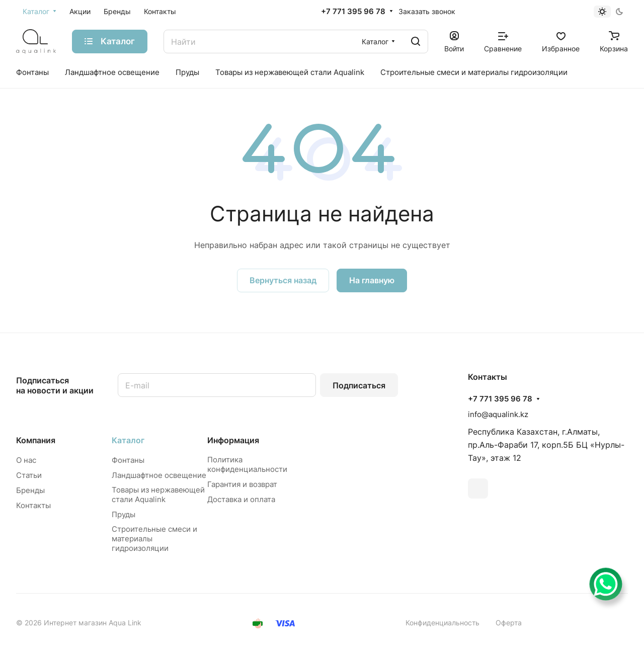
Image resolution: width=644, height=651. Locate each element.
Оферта (509, 623)
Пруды (124, 514)
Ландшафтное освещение (159, 475)
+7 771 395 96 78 (353, 12)
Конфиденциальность (442, 623)
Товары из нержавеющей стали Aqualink (158, 495)
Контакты (33, 505)
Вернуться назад (283, 280)
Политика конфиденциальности (247, 464)
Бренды (30, 490)
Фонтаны (128, 460)
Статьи (29, 475)
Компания (36, 440)
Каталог (128, 440)
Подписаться (359, 385)
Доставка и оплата (241, 499)
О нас (26, 460)
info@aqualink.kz (498, 414)
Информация (233, 440)
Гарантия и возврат (242, 484)
